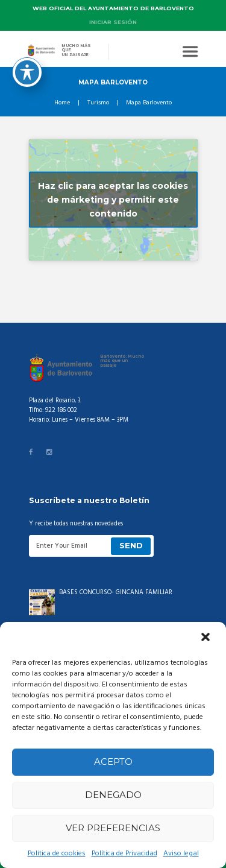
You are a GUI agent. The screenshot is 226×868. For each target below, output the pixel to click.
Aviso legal (181, 854)
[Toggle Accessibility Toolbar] (27, 48)
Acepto (113, 762)
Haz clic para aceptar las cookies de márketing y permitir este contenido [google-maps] (113, 200)
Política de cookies (57, 854)
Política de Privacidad (124, 854)
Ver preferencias (113, 828)
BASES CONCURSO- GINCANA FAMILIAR (116, 593)
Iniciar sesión (113, 22)
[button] (207, 638)
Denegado (113, 795)
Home (62, 103)
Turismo (98, 103)
